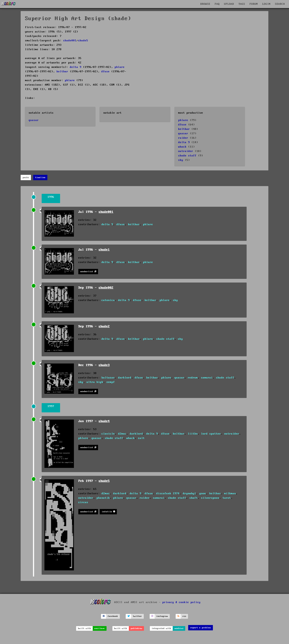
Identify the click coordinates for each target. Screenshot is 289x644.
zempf (111, 382)
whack (182, 147)
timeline (40, 178)
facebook (113, 616)
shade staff (187, 156)
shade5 (83, 41)
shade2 (104, 327)
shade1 (104, 250)
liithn (193, 434)
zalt (141, 438)
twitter (137, 616)
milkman (230, 494)
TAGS (242, 4)
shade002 (106, 288)
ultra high (95, 382)
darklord (125, 378)
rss (184, 616)
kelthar (62, 72)
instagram (162, 616)
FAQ (217, 4)
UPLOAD (229, 4)
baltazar (108, 378)
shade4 (104, 421)
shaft (194, 498)
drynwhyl (189, 494)
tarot (227, 498)
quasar (34, 120)
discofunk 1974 (168, 494)
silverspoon (210, 498)
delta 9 (76, 67)
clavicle (108, 434)
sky (181, 160)
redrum (193, 378)
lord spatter (211, 434)
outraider (186, 151)
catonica (108, 300)
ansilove (100, 628)
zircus (83, 502)
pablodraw (136, 628)
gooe (203, 494)
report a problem (201, 628)
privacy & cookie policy (181, 602)
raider (183, 138)
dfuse (106, 72)
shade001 (70, 41)
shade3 (104, 365)
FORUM (254, 4)
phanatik (103, 498)
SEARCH (280, 4)
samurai (207, 378)
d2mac (122, 434)
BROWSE (205, 4)
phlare (120, 67)
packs (26, 178)
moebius (179, 628)
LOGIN (266, 4)
